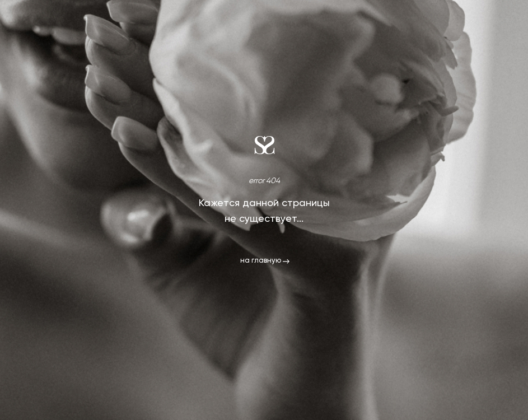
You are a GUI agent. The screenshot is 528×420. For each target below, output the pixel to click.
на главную (261, 261)
